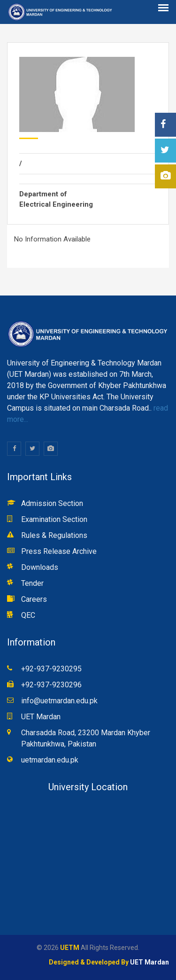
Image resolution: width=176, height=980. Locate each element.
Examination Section (54, 519)
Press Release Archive (59, 551)
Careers (34, 599)
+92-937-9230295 (51, 669)
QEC (28, 615)
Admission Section (52, 503)
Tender (32, 583)
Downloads (40, 567)
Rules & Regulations (54, 535)
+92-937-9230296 (51, 685)
